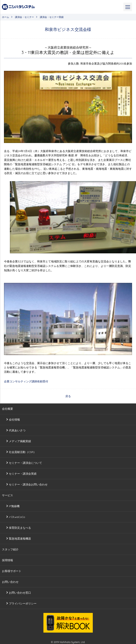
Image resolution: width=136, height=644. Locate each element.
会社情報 (14, 420)
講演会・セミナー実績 (52, 17)
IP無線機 (14, 506)
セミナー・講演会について (25, 463)
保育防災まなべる (20, 528)
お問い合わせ (10, 582)
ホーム (6, 17)
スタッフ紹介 (10, 549)
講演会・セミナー (24, 17)
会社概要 (8, 409)
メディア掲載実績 (20, 441)
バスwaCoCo (17, 517)
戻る (68, 396)
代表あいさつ (17, 430)
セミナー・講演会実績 (23, 474)
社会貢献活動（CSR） (23, 452)
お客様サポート (12, 571)
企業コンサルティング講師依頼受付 (26, 381)
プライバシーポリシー (23, 603)
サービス (8, 495)
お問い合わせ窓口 (20, 593)
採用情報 (8, 560)
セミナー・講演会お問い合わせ (28, 484)
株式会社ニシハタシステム (18, 7)
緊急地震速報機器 (20, 539)
